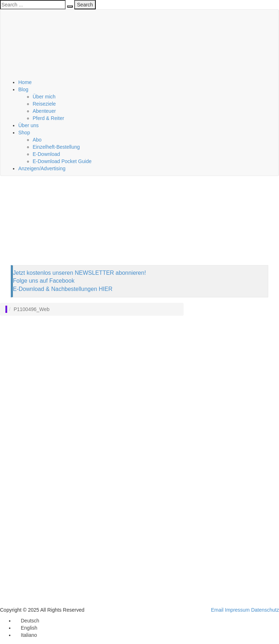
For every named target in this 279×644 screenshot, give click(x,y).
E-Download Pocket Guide (62, 161)
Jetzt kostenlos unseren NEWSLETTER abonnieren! (79, 273)
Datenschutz (265, 610)
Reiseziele (44, 104)
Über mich (44, 97)
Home (25, 82)
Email (217, 610)
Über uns (29, 125)
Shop (24, 133)
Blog (23, 89)
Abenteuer (44, 111)
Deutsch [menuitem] (30, 621)
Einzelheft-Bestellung (56, 147)
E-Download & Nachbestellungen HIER (63, 289)
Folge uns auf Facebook (44, 281)
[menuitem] (27, 621)
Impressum (237, 610)
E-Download (46, 154)
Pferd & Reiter (48, 118)
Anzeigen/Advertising (42, 168)
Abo (37, 140)
